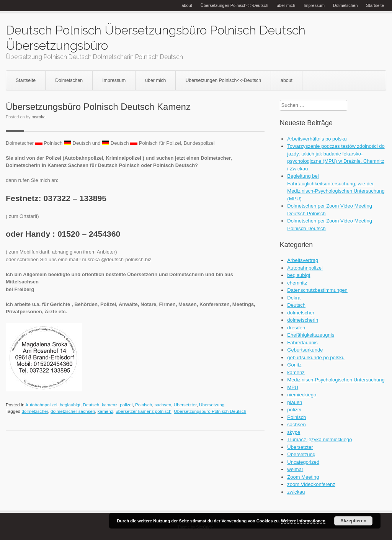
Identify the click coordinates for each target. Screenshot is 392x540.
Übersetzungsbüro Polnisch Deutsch (210, 411)
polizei (126, 405)
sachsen (163, 405)
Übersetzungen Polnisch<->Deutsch (234, 5)
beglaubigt (70, 405)
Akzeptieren (353, 521)
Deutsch (91, 405)
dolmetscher (301, 313)
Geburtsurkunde (305, 350)
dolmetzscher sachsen (73, 411)
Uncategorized (303, 462)
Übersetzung (212, 405)
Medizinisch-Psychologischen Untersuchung (336, 380)
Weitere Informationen (303, 521)
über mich (286, 5)
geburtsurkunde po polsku (316, 358)
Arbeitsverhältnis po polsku (317, 139)
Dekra (294, 298)
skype (294, 432)
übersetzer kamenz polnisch (144, 411)
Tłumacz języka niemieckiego (319, 439)
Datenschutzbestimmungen (317, 290)
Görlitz (294, 365)
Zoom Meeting (303, 477)
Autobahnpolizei (41, 405)
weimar (295, 469)
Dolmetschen (345, 5)
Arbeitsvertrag (303, 260)
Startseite (375, 5)
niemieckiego (302, 395)
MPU (293, 387)
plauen (295, 402)
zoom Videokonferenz (311, 484)
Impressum (314, 5)
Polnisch (144, 405)
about (187, 5)
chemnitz (297, 283)
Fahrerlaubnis (302, 343)
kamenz (110, 405)
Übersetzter (185, 405)
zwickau (296, 492)
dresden (296, 328)
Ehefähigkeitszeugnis (311, 335)
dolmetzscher (35, 411)
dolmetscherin (303, 320)
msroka (39, 117)
